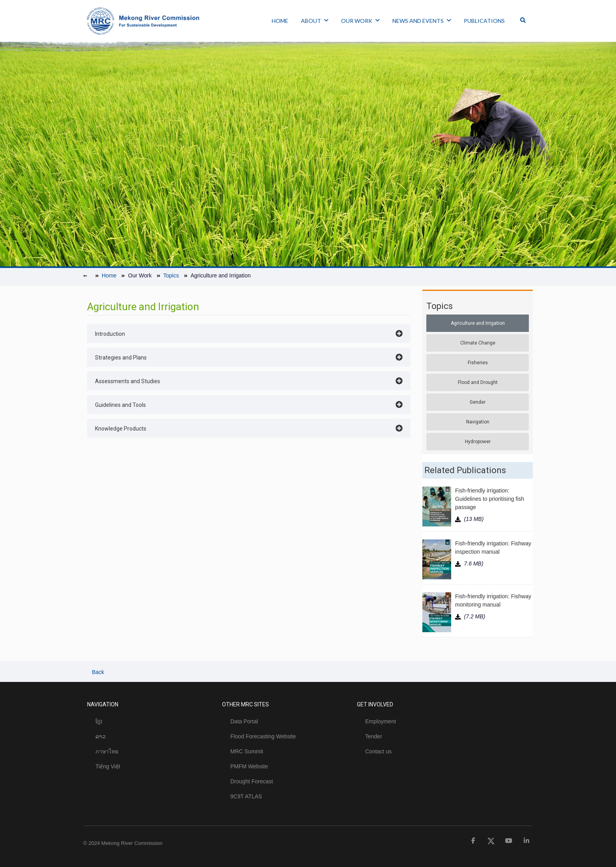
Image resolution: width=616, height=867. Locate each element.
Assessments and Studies (128, 381)
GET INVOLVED (375, 704)
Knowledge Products (121, 429)
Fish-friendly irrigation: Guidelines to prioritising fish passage (490, 499)
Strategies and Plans (121, 358)
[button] (249, 333)
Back (97, 672)
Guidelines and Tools (120, 405)
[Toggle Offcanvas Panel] (523, 21)
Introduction (110, 334)
